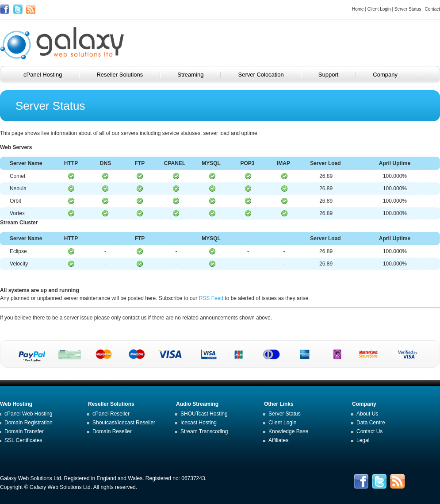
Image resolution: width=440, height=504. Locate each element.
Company (391, 75)
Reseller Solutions (126, 75)
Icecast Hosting (199, 423)
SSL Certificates (23, 440)
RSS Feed (211, 298)
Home (358, 9)
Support (335, 75)
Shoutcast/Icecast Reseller (124, 423)
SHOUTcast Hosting (204, 414)
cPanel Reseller (111, 414)
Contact (432, 9)
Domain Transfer (24, 431)
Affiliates (278, 440)
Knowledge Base (288, 431)
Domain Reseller (112, 431)
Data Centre (371, 423)
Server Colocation (267, 75)
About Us (367, 414)
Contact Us (369, 431)
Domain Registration (29, 423)
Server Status (408, 9)
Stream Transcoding (204, 431)
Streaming (197, 75)
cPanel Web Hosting (29, 414)
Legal (363, 440)
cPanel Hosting (49, 75)
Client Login (379, 9)
